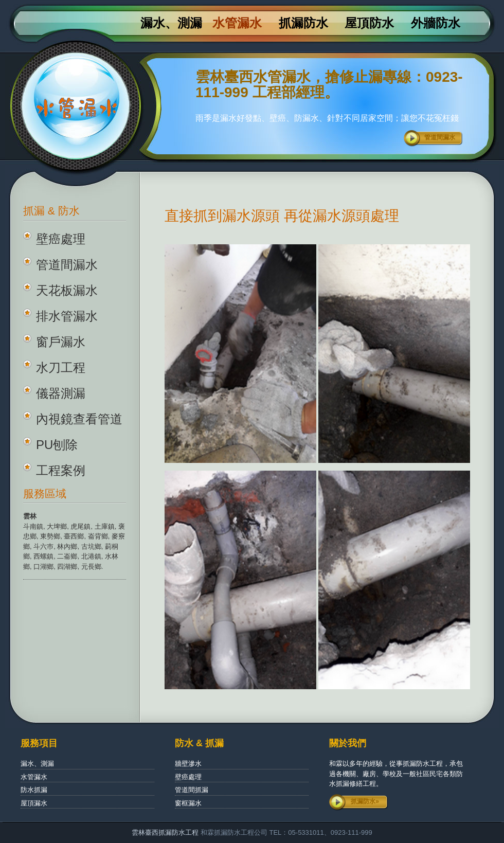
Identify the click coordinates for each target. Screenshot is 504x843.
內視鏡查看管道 (79, 419)
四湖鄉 (67, 567)
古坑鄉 (91, 546)
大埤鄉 (57, 526)
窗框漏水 (188, 803)
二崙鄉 (67, 556)
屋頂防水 (369, 23)
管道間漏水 (440, 137)
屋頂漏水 (34, 803)
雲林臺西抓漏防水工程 (165, 832)
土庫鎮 (105, 526)
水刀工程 (61, 367)
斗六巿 (43, 546)
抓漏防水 (303, 23)
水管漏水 (237, 23)
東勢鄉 (50, 536)
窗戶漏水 (61, 342)
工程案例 (61, 470)
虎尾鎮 (80, 526)
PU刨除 (57, 445)
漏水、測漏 (171, 23)
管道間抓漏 (192, 790)
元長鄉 (91, 567)
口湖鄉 (43, 567)
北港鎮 (91, 556)
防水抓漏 (34, 790)
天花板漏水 (67, 290)
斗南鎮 (33, 526)
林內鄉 (67, 546)
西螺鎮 (43, 556)
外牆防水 (436, 23)
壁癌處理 (61, 239)
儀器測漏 (61, 393)
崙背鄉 (98, 536)
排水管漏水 (67, 316)
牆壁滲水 (188, 764)
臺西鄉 (74, 536)
